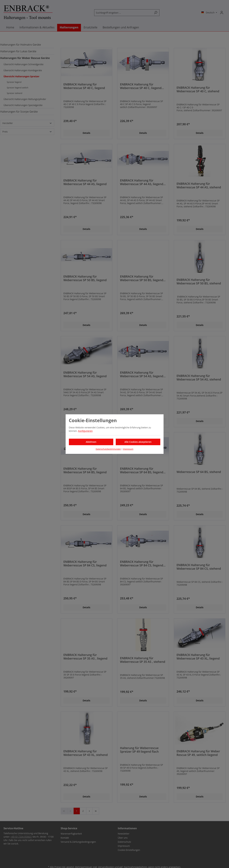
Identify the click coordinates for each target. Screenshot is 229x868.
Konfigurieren (85, 431)
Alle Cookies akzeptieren (138, 442)
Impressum (128, 449)
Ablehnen (91, 442)
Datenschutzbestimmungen (108, 449)
